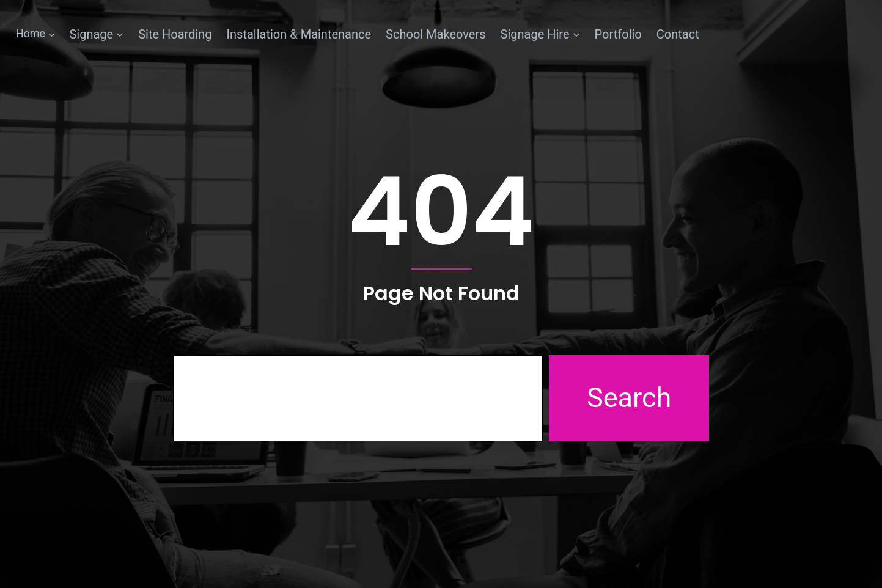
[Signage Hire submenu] (540, 34)
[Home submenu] (35, 34)
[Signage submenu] (96, 34)
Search (629, 398)
